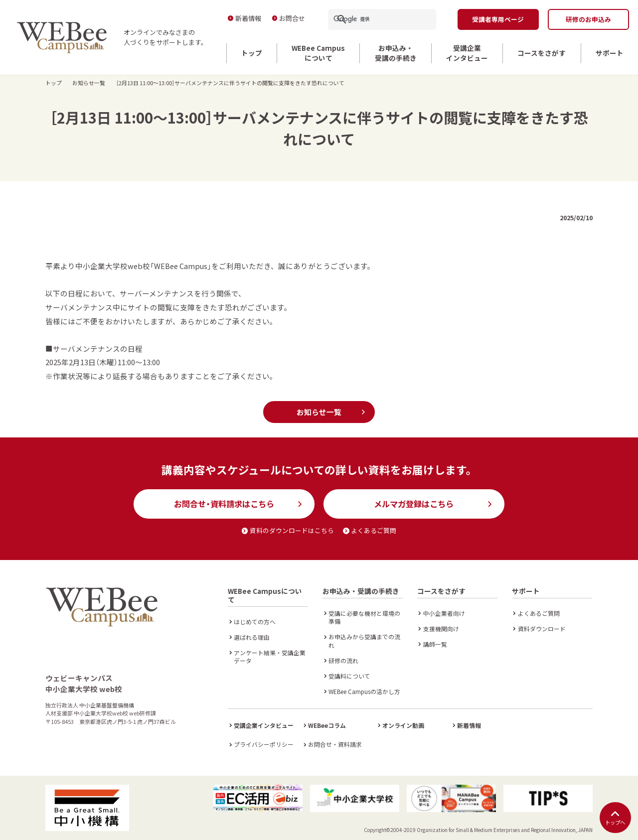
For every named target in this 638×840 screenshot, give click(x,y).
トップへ (615, 818)
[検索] (371, 19)
